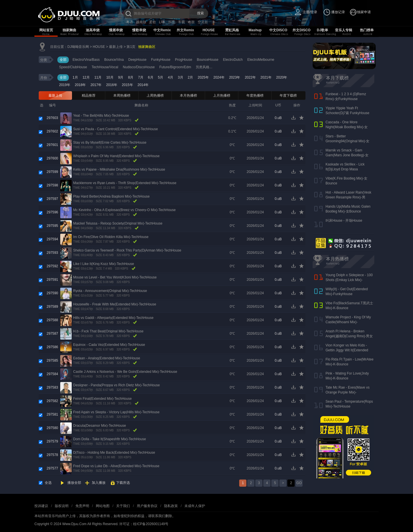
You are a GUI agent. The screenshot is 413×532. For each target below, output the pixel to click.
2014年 (143, 85)
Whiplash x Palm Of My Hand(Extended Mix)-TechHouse (116, 156)
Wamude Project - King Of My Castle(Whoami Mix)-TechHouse (348, 322)
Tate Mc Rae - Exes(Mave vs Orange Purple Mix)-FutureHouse (347, 392)
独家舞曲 (69, 30)
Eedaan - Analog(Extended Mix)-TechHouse (107, 358)
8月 (131, 77)
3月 (181, 77)
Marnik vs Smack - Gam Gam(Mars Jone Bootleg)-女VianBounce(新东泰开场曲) (347, 155)
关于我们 (123, 506)
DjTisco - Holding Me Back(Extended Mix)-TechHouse (114, 453)
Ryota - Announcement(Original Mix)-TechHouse (110, 291)
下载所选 (123, 483)
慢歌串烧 (139, 30)
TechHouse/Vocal (105, 67)
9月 (121, 77)
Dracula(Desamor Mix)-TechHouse (100, 426)
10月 (110, 77)
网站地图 (103, 506)
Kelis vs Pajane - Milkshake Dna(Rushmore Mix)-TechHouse (119, 169)
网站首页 (46, 30)
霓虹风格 (232, 30)
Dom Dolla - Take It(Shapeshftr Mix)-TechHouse (110, 439)
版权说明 (62, 506)
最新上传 (116, 47)
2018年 (80, 85)
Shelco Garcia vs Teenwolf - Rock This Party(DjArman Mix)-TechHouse (127, 250)
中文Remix (162, 30)
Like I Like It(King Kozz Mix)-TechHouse (104, 264)
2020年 (282, 77)
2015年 (127, 85)
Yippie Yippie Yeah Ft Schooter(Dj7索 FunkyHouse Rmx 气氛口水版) (347, 113)
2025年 (203, 77)
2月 (191, 77)
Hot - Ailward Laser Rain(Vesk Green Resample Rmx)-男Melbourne (348, 197)
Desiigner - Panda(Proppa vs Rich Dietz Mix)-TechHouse (116, 385)
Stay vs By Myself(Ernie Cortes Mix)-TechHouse (110, 143)
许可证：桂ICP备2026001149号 (144, 524)
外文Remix (185, 30)
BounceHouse (208, 60)
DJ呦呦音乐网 (78, 47)
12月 (86, 77)
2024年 (219, 77)
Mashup (255, 30)
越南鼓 (141, 22)
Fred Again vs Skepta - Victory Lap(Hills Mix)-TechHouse (116, 412)
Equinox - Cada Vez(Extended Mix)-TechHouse (109, 345)
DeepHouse (137, 60)
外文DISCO (301, 30)
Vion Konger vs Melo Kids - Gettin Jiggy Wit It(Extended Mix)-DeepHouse (347, 350)
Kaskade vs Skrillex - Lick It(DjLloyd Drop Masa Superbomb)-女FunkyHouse (347, 169)
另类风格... (204, 67)
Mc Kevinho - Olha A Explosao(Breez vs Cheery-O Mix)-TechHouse (124, 210)
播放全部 (74, 483)
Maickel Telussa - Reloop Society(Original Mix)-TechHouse (118, 223)
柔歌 (153, 22)
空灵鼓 (203, 22)
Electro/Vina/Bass (86, 60)
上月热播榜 (222, 96)
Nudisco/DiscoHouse (139, 67)
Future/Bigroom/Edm (175, 67)
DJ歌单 (323, 30)
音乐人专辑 (344, 30)
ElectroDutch (233, 60)
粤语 (130, 22)
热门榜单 (367, 30)
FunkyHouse (161, 60)
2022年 (250, 77)
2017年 (96, 85)
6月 (151, 77)
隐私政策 (171, 506)
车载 (182, 22)
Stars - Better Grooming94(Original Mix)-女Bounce (347, 141)
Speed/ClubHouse (73, 67)
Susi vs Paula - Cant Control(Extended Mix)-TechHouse (115, 129)
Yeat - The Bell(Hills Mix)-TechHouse (101, 116)
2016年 (112, 85)
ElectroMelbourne (261, 60)
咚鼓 (191, 22)
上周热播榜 (155, 96)
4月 (171, 77)
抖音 (172, 22)
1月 (75, 77)
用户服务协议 (147, 506)
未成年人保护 (195, 506)
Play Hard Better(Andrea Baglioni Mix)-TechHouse (111, 196)
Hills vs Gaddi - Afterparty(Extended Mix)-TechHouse (113, 318)
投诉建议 (41, 506)
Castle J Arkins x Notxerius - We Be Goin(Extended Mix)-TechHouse (125, 372)
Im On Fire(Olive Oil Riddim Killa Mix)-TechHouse (111, 237)
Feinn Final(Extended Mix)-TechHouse (102, 399)
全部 (63, 60)
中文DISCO (278, 30)
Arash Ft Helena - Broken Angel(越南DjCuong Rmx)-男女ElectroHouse (349, 336)
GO (299, 483)
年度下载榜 (288, 96)
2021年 (266, 77)
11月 (98, 77)
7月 (141, 77)
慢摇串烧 (116, 30)
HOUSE (209, 30)
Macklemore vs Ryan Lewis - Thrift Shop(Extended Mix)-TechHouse (125, 183)
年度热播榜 (255, 96)
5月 (161, 77)
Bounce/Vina (114, 60)
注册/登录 (310, 12)
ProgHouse (184, 60)
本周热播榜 (122, 96)
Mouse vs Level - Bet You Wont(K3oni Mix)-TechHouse (115, 277)
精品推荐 (89, 96)
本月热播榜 (188, 96)
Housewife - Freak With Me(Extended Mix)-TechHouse (115, 304)
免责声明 (82, 506)
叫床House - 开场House (344, 221)
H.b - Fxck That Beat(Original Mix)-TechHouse (108, 331)
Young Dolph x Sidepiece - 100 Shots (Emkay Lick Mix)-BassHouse (349, 280)
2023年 (235, 77)
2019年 (65, 85)
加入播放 (99, 483)
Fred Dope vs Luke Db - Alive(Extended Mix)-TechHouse (116, 466)
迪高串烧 (93, 30)
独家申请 (364, 12)
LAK (162, 22)
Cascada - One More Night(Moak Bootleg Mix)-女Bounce (347, 127)
